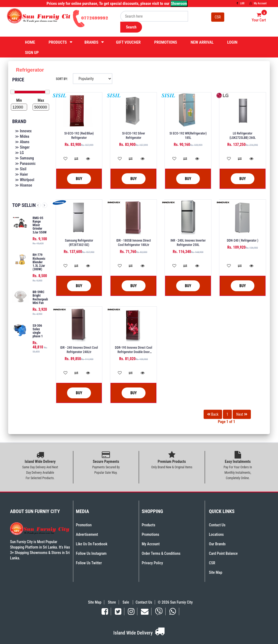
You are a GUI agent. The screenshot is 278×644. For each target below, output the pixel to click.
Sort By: (62, 79)
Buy (75, 179)
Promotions (166, 42)
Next (45, 205)
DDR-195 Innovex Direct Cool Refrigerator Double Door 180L (133, 352)
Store (112, 602)
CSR (218, 17)
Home (30, 42)
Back (213, 414)
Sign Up (32, 53)
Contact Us (217, 525)
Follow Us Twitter (89, 563)
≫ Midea (22, 136)
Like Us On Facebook (92, 544)
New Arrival (202, 42)
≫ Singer (22, 147)
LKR (241, 3)
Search (131, 27)
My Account (258, 3)
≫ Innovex (23, 131)
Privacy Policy (152, 563)
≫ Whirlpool (25, 180)
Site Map (216, 572)
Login (232, 42)
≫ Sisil (21, 169)
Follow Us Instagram (91, 553)
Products (58, 42)
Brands (91, 42)
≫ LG (19, 153)
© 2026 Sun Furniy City (174, 602)
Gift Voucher (128, 42)
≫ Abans (22, 142)
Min (19, 100)
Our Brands (217, 544)
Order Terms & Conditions (161, 553)
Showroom (179, 4)
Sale (126, 602)
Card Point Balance (223, 553)
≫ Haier (21, 174)
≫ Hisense (23, 185)
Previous (38, 205)
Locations (217, 534)
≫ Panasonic (25, 164)
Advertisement (87, 534)
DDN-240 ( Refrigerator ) (243, 241)
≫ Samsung (24, 158)
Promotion (84, 525)
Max (41, 100)
